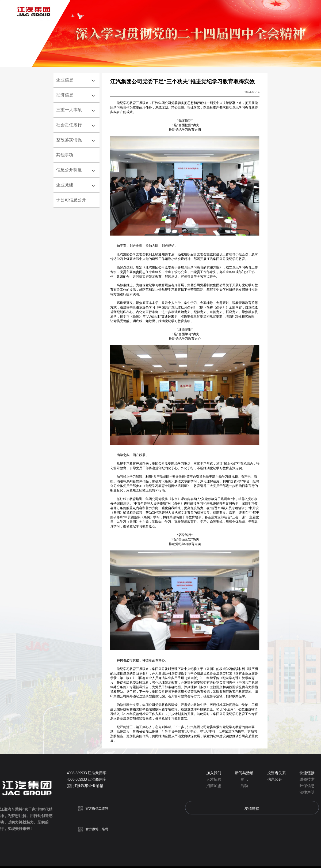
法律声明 (307, 792)
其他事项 (65, 155)
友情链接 (252, 809)
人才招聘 (214, 779)
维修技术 (307, 779)
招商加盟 (214, 786)
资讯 (244, 779)
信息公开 (275, 779)
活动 (244, 786)
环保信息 (307, 786)
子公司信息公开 (71, 200)
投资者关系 (277, 773)
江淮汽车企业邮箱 (87, 786)
